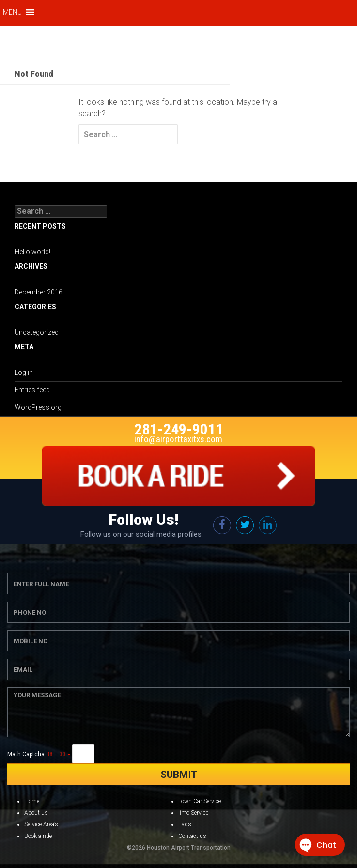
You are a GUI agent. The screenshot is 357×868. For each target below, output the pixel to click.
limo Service (193, 813)
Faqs (185, 824)
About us (36, 813)
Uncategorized (37, 332)
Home (32, 801)
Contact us (192, 836)
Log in (24, 372)
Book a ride (38, 836)
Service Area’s (41, 824)
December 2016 (39, 292)
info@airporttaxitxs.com (178, 439)
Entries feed (32, 390)
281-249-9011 (179, 429)
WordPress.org (38, 407)
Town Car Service (200, 801)
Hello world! (32, 252)
